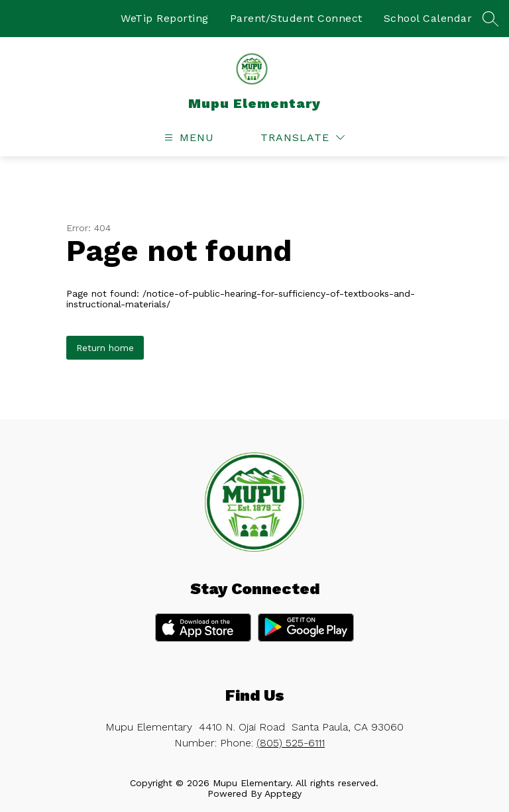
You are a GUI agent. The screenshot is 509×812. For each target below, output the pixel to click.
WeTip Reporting (165, 18)
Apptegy (283, 793)
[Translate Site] (303, 137)
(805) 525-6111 (291, 743)
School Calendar (428, 18)
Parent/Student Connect (296, 18)
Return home (105, 348)
